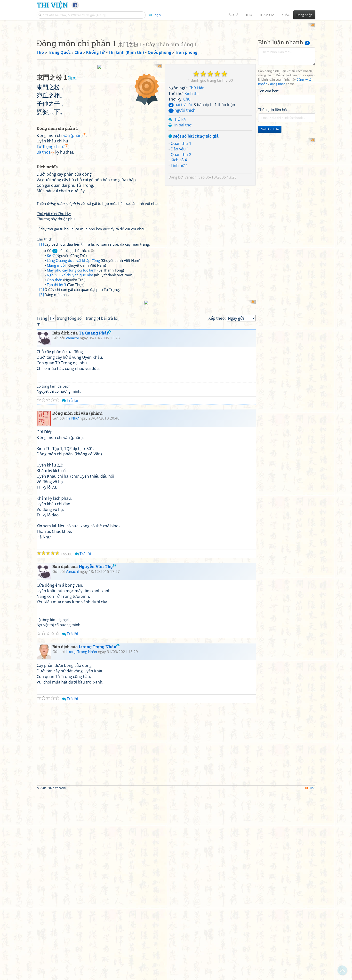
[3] (42, 420)
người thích (182, 173)
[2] (42, 415)
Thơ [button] (249, 15)
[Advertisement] (176, 57)
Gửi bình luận (270, 193)
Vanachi (191, 241)
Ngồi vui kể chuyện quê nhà (70, 400)
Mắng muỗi (56, 391)
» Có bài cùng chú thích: (69, 376)
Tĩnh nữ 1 (179, 229)
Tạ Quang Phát (95, 521)
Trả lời (180, 183)
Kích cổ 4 (179, 223)
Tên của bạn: (269, 154)
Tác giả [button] (233, 15)
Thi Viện (52, 5)
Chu (187, 162)
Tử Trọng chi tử (52, 272)
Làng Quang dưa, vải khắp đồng (73, 386)
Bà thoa (45, 278)
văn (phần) (75, 261)
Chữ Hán (197, 151)
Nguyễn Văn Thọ (97, 754)
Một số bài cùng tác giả (194, 200)
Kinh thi (192, 157)
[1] (42, 370)
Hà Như (72, 606)
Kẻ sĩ (51, 381)
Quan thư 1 (181, 207)
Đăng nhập (304, 15)
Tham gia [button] (267, 15)
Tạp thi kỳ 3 (56, 410)
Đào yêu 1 (180, 212)
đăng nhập (278, 147)
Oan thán (55, 405)
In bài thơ (183, 188)
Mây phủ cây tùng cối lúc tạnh (72, 396)
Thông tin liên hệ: (273, 173)
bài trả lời (180, 168)
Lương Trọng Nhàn (99, 835)
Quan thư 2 (181, 218)
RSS (310, 976)
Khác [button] (286, 15)
